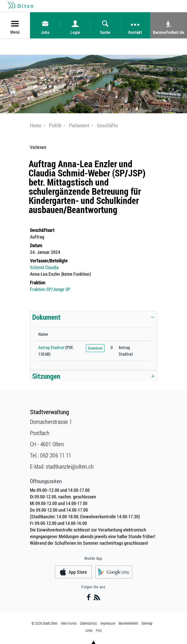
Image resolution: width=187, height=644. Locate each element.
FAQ (99, 630)
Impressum (108, 623)
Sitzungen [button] (46, 376)
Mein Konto (69, 623)
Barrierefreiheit (128, 623)
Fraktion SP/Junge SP (50, 289)
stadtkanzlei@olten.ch (70, 466)
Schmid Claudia (44, 267)
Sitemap (147, 623)
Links (89, 630)
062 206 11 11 (56, 455)
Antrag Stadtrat (51, 347)
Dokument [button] (46, 317)
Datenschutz (89, 623)
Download (95, 348)
